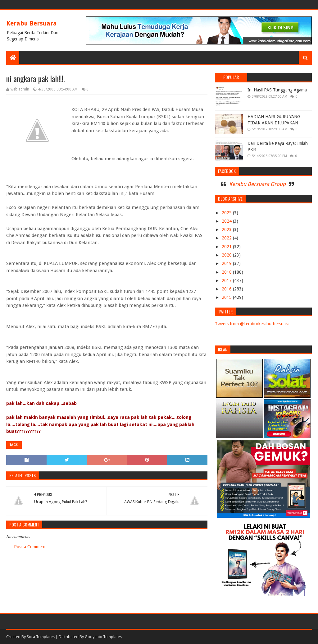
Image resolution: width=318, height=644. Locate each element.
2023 (227, 229)
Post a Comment (30, 547)
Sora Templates (41, 637)
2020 (227, 255)
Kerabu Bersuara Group (257, 184)
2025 (227, 213)
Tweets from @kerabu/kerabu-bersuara (252, 324)
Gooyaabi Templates (103, 637)
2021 (227, 247)
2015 (227, 297)
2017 (227, 280)
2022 (227, 238)
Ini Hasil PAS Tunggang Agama (277, 90)
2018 (227, 272)
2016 (227, 289)
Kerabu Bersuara (32, 23)
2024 (227, 221)
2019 (227, 263)
